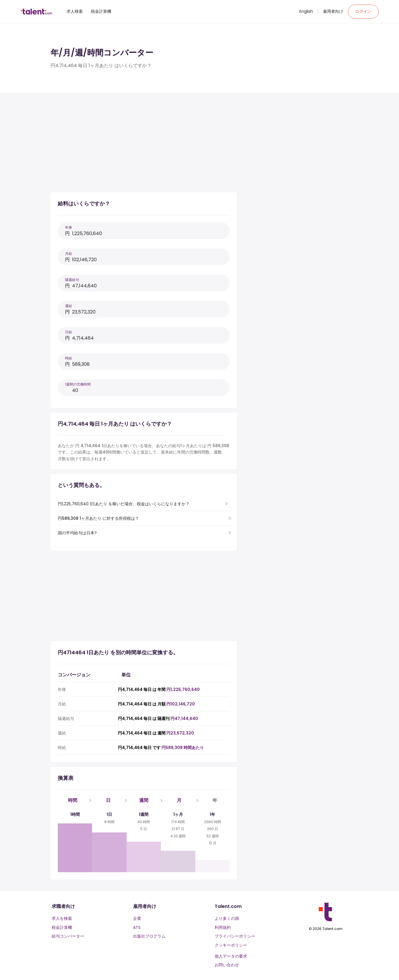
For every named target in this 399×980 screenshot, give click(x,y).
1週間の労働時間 (78, 384)
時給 (69, 358)
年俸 (69, 227)
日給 (69, 332)
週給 (69, 306)
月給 (69, 253)
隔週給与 (72, 280)
